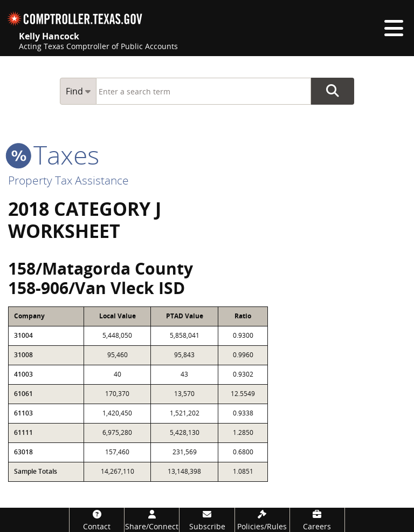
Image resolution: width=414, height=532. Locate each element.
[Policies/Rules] (262, 520)
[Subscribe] (207, 520)
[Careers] (317, 520)
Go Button (333, 91)
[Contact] (97, 520)
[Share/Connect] (152, 520)
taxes (54, 155)
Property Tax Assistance (68, 180)
